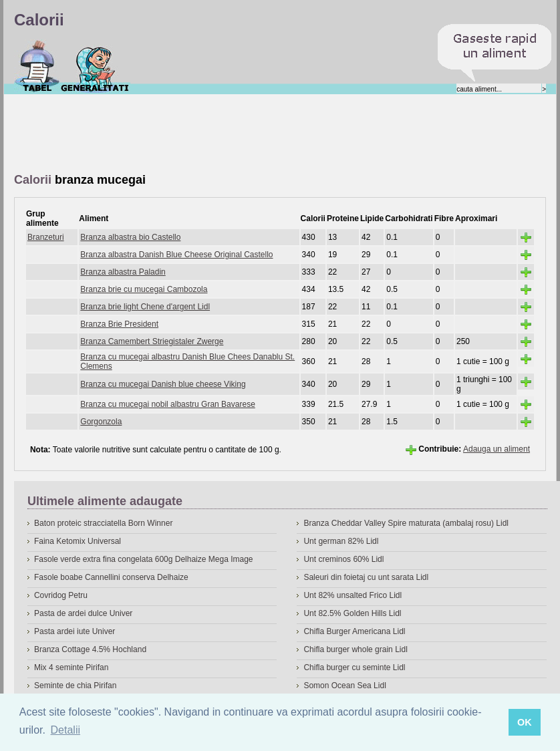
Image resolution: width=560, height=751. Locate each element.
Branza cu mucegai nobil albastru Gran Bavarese (167, 404)
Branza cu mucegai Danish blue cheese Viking (163, 384)
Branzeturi (46, 237)
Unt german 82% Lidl (341, 541)
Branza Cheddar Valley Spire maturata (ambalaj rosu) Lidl (406, 523)
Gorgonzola (101, 422)
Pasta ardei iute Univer (75, 631)
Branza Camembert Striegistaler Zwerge (152, 341)
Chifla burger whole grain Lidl (355, 649)
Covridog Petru (61, 595)
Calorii (37, 66)
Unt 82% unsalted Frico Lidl (353, 595)
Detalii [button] (65, 730)
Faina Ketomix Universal (78, 541)
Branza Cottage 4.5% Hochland (90, 649)
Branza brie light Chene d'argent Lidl (145, 307)
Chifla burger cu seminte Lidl (354, 667)
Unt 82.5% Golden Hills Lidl (352, 613)
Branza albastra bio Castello (130, 237)
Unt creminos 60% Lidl (343, 559)
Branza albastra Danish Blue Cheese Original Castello (176, 255)
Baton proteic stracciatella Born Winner (103, 523)
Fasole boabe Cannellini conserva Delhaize (111, 577)
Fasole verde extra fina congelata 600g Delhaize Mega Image (144, 559)
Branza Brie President (119, 324)
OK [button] (525, 722)
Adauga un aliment (497, 449)
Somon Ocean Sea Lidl (344, 686)
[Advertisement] (257, 134)
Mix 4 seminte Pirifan (71, 667)
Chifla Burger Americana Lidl (354, 631)
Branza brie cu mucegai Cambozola (144, 289)
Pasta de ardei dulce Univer (83, 613)
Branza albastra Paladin (123, 272)
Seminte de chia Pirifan (75, 686)
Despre (95, 66)
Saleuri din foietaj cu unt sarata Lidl (366, 577)
